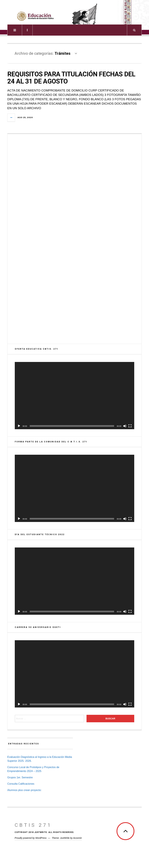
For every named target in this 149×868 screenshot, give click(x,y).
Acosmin (77, 838)
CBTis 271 (33, 825)
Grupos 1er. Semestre (20, 777)
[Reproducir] (19, 426)
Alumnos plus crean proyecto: (24, 790)
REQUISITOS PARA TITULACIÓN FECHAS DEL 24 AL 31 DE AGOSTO (71, 78)
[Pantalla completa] (130, 426)
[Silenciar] (125, 426)
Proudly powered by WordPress (31, 838)
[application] (74, 396)
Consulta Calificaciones (21, 784)
